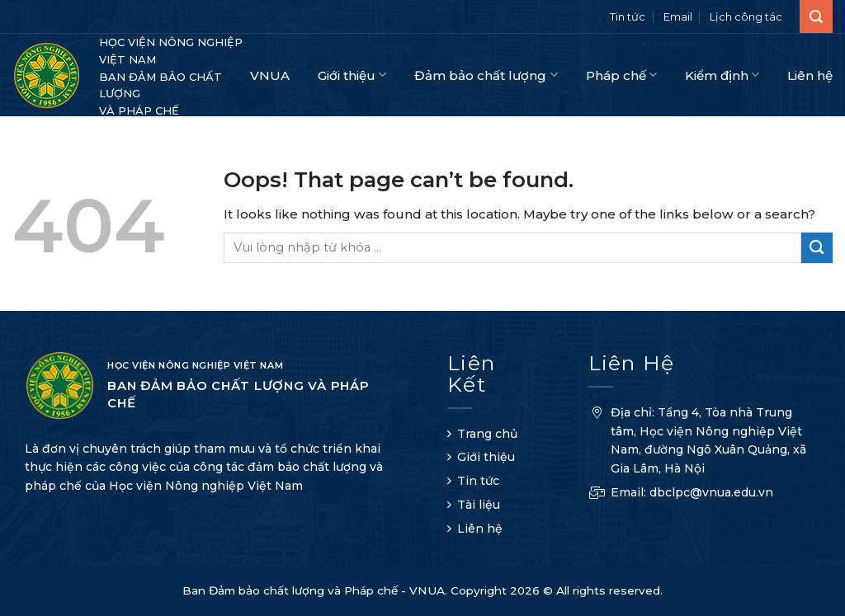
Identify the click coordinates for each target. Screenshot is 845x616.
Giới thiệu (352, 75)
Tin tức (628, 16)
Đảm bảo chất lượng (486, 75)
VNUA (270, 75)
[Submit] (817, 248)
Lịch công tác (746, 16)
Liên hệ (810, 75)
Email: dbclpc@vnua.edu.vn (681, 494)
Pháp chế (621, 75)
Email (678, 16)
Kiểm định (722, 75)
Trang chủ (487, 434)
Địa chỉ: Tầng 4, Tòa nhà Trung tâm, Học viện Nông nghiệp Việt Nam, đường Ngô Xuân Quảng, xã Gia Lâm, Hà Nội (697, 442)
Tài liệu (479, 505)
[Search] (816, 16)
